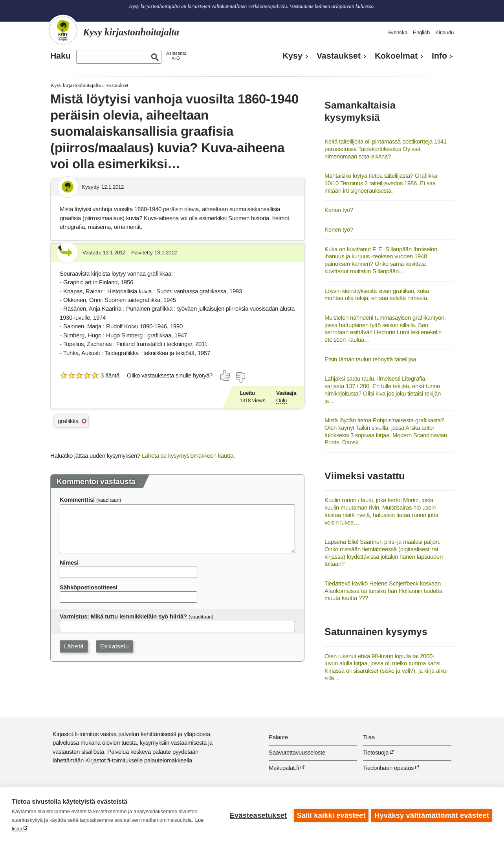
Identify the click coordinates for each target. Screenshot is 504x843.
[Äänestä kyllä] (225, 375)
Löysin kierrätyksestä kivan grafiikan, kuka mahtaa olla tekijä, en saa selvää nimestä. (377, 294)
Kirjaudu (444, 32)
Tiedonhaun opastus (388, 768)
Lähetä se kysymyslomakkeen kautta (188, 456)
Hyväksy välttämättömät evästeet (432, 815)
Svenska (397, 32)
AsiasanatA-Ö (176, 56)
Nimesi (69, 562)
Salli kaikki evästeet (330, 815)
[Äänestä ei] (240, 377)
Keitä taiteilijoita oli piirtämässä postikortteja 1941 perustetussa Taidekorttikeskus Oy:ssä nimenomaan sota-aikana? (386, 149)
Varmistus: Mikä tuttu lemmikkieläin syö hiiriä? (123, 616)
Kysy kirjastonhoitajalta (75, 85)
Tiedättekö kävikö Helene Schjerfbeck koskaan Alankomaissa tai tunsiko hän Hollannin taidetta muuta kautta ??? (383, 591)
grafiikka (68, 421)
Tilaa (369, 737)
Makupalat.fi (284, 768)
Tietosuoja (376, 752)
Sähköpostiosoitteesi (89, 587)
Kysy (292, 56)
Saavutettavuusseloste (297, 752)
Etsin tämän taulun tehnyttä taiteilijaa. (371, 359)
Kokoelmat (396, 56)
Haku (60, 56)
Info (439, 56)
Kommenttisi (77, 500)
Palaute (278, 737)
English (421, 32)
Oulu (281, 400)
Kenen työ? (339, 210)
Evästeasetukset (257, 815)
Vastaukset (339, 56)
